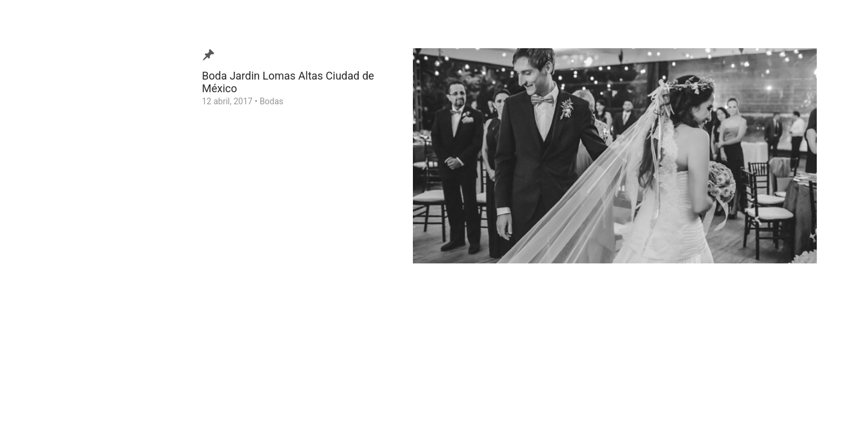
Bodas (272, 101)
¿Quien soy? (49, 200)
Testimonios (50, 218)
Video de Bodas (56, 181)
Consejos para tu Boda (70, 256)
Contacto (44, 237)
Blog (36, 162)
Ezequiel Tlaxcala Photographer (78, 406)
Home (39, 274)
